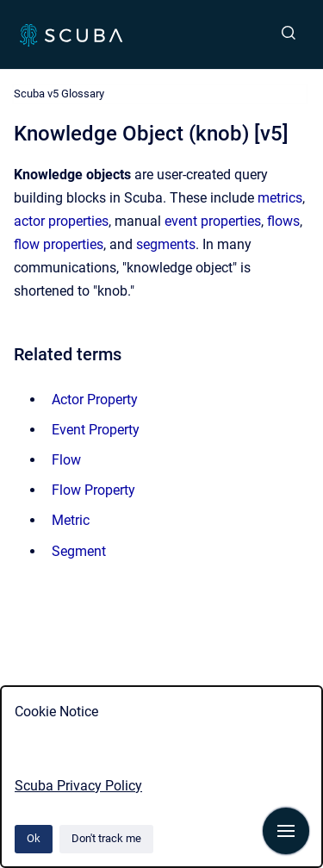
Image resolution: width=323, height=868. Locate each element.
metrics (280, 198)
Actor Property (95, 400)
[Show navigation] (286, 831)
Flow (66, 460)
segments (166, 244)
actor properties (61, 221)
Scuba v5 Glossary (59, 94)
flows (283, 221)
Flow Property (93, 490)
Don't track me (106, 838)
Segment (79, 551)
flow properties (59, 244)
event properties (213, 221)
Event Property (96, 430)
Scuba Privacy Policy (78, 786)
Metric (71, 520)
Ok (34, 838)
